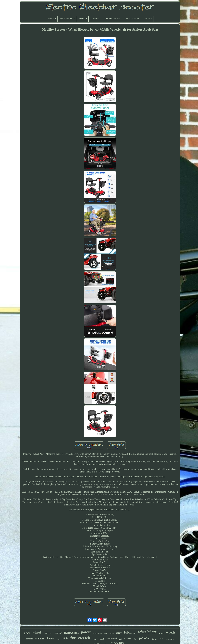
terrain (155, 639)
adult (106, 634)
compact (40, 639)
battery (58, 639)
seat (161, 639)
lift (120, 639)
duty (135, 639)
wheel (37, 632)
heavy (95, 639)
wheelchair (147, 632)
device (50, 638)
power (86, 632)
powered (112, 638)
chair (128, 638)
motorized (98, 633)
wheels (171, 632)
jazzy (119, 633)
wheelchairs (170, 639)
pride (27, 633)
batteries (47, 633)
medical (58, 633)
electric (85, 638)
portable (29, 639)
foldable (144, 638)
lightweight (71, 633)
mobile (102, 639)
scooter (69, 637)
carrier (112, 633)
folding (130, 632)
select (161, 633)
